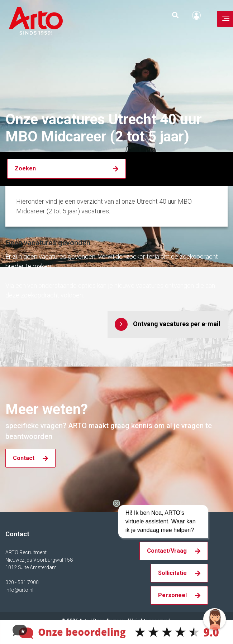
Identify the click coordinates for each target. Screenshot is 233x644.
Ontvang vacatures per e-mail (177, 324)
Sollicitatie (172, 573)
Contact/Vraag (167, 551)
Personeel (172, 595)
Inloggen (198, 15)
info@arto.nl (19, 590)
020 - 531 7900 (22, 582)
